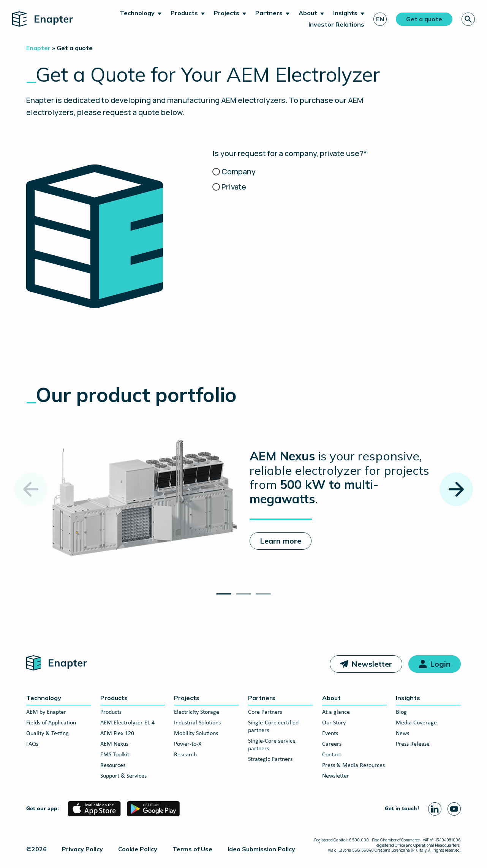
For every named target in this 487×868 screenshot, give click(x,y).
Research (185, 755)
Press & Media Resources (353, 765)
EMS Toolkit (115, 755)
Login (440, 664)
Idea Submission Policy (261, 849)
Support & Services (123, 776)
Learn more (281, 541)
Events (330, 734)
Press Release (413, 744)
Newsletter (372, 664)
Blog (401, 712)
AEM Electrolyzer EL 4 (127, 723)
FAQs (32, 744)
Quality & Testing (47, 734)
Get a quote (424, 19)
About (308, 13)
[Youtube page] (454, 809)
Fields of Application (51, 723)
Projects (227, 13)
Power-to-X (188, 744)
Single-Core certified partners (273, 727)
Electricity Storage (197, 712)
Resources (113, 765)
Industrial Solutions (197, 723)
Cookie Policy (138, 849)
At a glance (336, 712)
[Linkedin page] (435, 809)
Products (184, 13)
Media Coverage (416, 723)
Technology (137, 13)
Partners (269, 13)
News (402, 734)
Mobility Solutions (196, 734)
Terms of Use (192, 849)
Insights (345, 13)
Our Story (334, 723)
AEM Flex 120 (117, 734)
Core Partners (265, 712)
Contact (332, 755)
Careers (332, 744)
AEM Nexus (114, 744)
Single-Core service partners (272, 745)
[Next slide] (456, 489)
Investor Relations (336, 24)
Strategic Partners (270, 759)
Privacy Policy (82, 849)
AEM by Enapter (46, 712)
